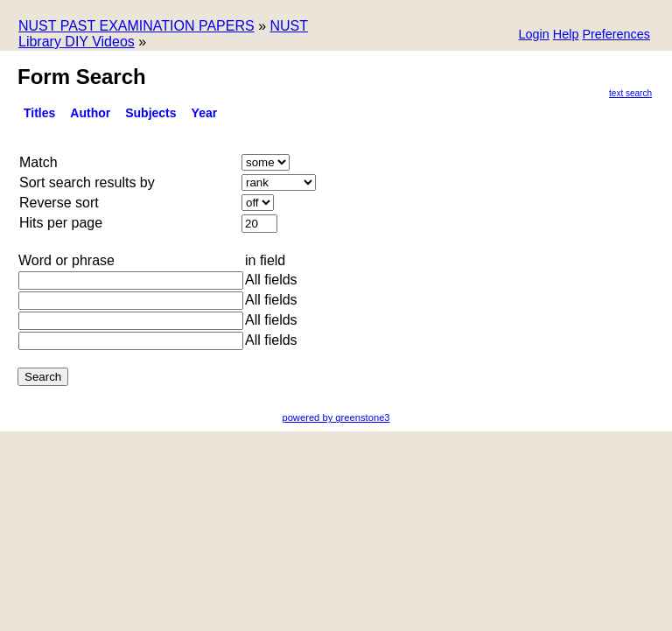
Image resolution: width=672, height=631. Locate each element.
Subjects (150, 113)
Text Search (630, 93)
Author (90, 113)
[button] (616, 35)
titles (39, 113)
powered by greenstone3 (336, 417)
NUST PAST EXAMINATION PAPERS (136, 26)
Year (205, 113)
